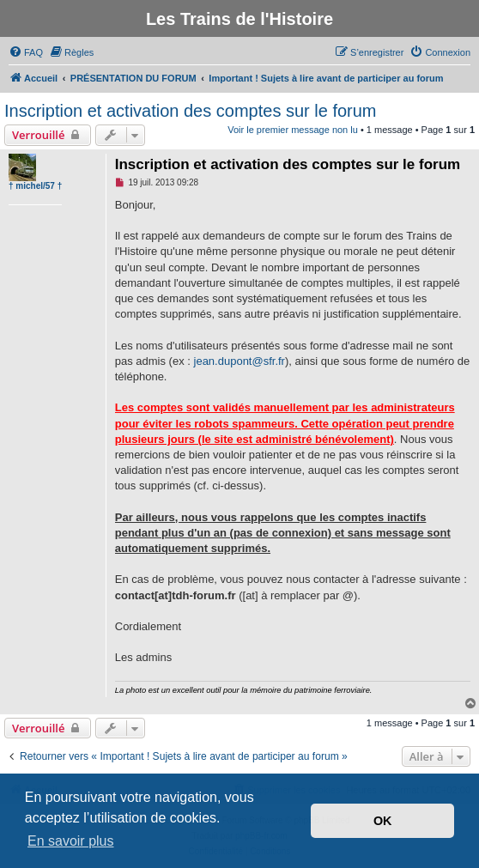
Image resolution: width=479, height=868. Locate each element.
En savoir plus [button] (71, 841)
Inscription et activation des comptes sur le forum (191, 111)
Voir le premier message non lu (293, 130)
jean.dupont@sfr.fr (240, 361)
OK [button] (383, 821)
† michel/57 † (35, 186)
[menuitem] (26, 52)
